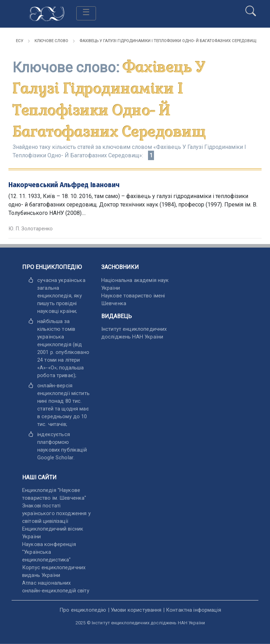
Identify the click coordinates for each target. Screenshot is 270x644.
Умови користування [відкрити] (136, 610)
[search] (251, 8)
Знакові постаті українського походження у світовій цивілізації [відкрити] (56, 513)
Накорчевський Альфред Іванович (64, 185)
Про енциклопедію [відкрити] (83, 610)
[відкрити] (55, 458)
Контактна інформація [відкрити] (194, 610)
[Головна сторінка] (47, 13)
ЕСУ (20, 41)
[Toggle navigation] (86, 13)
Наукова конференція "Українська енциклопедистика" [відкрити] (49, 552)
